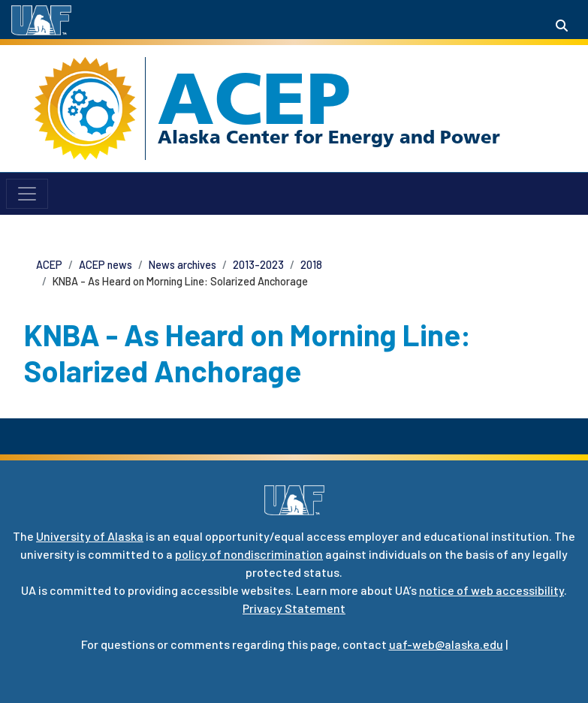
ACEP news (106, 265)
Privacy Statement (294, 608)
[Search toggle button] (562, 26)
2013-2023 (258, 265)
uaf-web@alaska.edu (446, 644)
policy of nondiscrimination (249, 554)
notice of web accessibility (492, 590)
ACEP (254, 98)
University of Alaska (90, 536)
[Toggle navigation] (27, 194)
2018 (311, 265)
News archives (182, 265)
